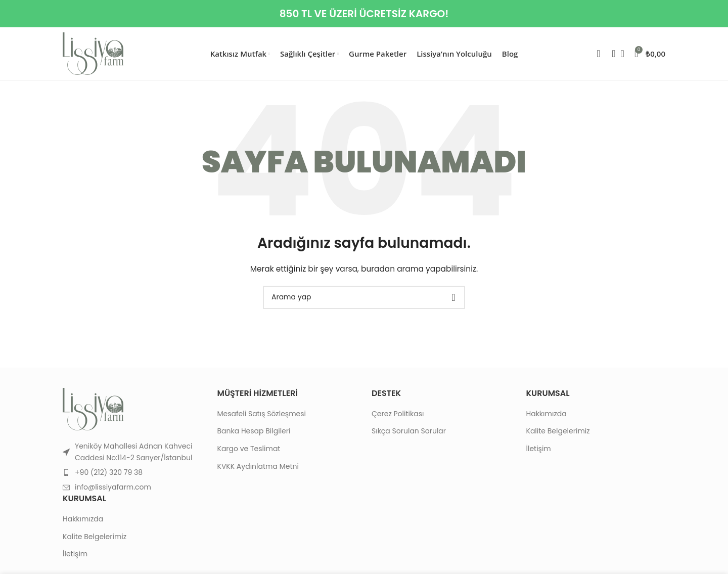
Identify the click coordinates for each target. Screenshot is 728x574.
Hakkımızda (83, 519)
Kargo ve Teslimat (249, 449)
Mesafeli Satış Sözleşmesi (262, 414)
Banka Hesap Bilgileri (254, 431)
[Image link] (93, 409)
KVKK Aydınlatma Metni (258, 467)
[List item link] (132, 472)
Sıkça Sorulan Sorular (409, 431)
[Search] (611, 54)
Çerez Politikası (398, 414)
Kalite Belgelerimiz (95, 537)
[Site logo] (93, 53)
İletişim (75, 554)
